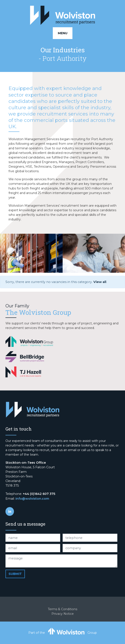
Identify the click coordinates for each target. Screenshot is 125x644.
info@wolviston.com (32, 499)
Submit (15, 574)
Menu (63, 33)
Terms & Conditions (62, 609)
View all (100, 282)
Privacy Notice (63, 614)
